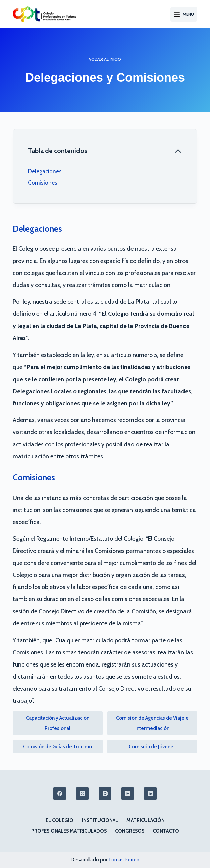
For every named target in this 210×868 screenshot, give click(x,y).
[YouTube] (128, 794)
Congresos (130, 831)
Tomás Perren (124, 860)
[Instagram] (105, 794)
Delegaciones (45, 171)
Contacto (166, 831)
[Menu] (184, 14)
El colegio (60, 820)
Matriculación (146, 820)
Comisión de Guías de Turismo (58, 747)
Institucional (100, 820)
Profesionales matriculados (69, 831)
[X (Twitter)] (83, 794)
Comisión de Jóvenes (152, 747)
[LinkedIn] (150, 794)
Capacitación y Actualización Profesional (58, 723)
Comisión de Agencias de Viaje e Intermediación (152, 723)
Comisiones (43, 183)
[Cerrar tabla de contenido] (105, 151)
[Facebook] (60, 794)
